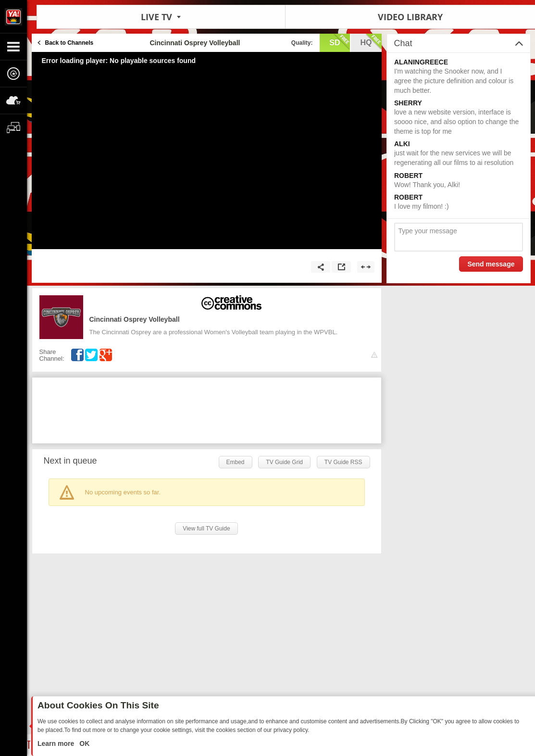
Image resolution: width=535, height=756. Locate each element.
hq (371, 42)
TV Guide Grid (284, 462)
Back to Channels (69, 43)
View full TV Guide (206, 529)
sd (339, 42)
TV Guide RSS (343, 462)
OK (83, 743)
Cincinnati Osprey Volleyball (135, 319)
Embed (236, 462)
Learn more (57, 743)
